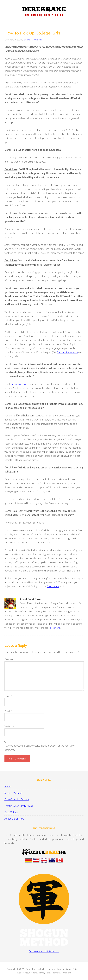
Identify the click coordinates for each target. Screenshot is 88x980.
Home (8, 786)
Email (8, 711)
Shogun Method (13, 793)
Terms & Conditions (62, 973)
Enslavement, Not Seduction (44, 951)
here (35, 973)
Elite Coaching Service (17, 799)
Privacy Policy (45, 973)
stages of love (19, 384)
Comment (10, 659)
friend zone (53, 586)
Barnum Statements (67, 352)
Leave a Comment (33, 40)
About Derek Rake (14, 819)
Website (9, 726)
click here (55, 628)
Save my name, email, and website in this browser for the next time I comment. (40, 748)
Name (8, 696)
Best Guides (11, 812)
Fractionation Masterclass (19, 806)
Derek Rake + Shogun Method (44, 13)
